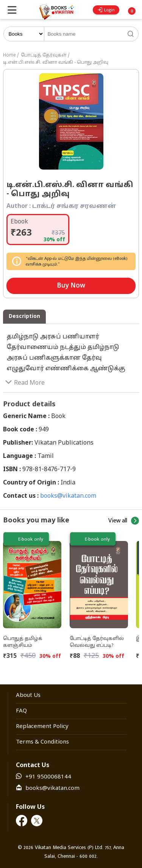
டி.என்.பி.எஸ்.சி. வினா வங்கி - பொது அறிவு (56, 63)
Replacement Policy (42, 727)
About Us (28, 696)
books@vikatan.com (68, 496)
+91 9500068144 (48, 777)
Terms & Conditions (42, 742)
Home (9, 55)
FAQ (21, 711)
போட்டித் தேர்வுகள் (44, 55)
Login (106, 10)
